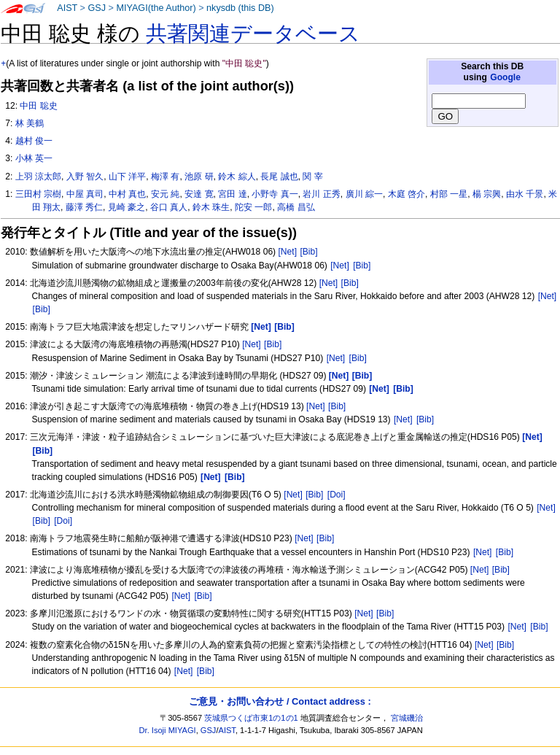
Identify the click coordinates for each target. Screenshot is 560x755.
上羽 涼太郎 (38, 177)
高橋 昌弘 (296, 207)
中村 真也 (127, 194)
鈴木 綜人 (237, 177)
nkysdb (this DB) (240, 8)
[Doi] (337, 495)
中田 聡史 (38, 106)
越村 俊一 (34, 141)
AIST (67, 8)
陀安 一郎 (253, 207)
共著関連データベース (253, 34)
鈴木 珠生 (211, 207)
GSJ (97, 8)
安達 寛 (199, 194)
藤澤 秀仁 (84, 207)
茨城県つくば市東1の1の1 (251, 718)
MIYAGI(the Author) (156, 8)
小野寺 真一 (275, 194)
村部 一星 (449, 194)
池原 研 (199, 177)
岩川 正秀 (321, 194)
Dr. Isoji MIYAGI (168, 730)
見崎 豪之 (127, 207)
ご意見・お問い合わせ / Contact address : (280, 701)
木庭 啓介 (407, 194)
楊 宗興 (487, 194)
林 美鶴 (30, 123)
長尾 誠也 (279, 177)
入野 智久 (85, 177)
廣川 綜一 (364, 194)
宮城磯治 (407, 718)
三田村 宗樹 (38, 194)
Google (505, 77)
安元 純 (165, 194)
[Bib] (308, 252)
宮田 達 (232, 194)
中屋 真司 (85, 194)
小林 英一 (34, 158)
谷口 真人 (169, 207)
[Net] (288, 252)
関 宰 (312, 177)
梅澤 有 (165, 177)
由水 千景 (525, 194)
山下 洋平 (127, 177)
